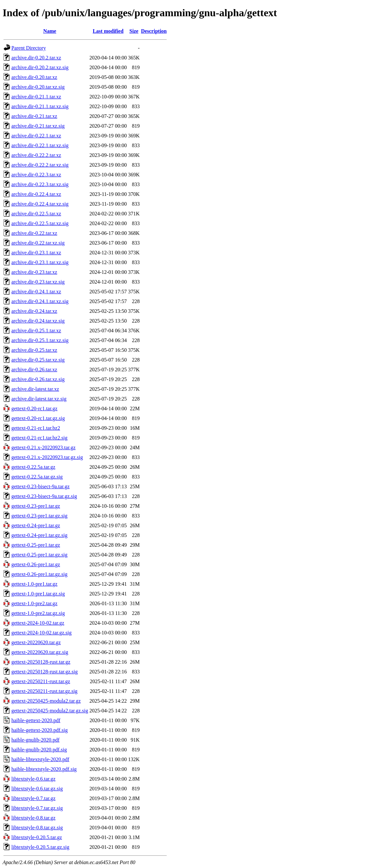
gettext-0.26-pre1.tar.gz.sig (39, 574)
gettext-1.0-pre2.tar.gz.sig (38, 613)
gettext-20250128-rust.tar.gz (41, 662)
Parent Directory (29, 48)
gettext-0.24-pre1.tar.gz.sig (39, 535)
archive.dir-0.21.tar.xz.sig (38, 126)
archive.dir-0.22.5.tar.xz (36, 214)
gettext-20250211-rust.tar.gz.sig (44, 691)
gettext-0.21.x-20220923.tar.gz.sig (47, 457)
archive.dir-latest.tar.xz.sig (39, 399)
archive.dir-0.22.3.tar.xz (36, 175)
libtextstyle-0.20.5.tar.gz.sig (40, 847)
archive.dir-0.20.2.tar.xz (36, 58)
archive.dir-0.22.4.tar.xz (36, 194)
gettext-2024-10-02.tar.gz (38, 623)
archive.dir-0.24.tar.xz (34, 311)
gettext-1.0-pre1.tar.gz (34, 584)
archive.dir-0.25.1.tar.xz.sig (40, 340)
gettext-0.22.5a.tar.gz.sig (37, 477)
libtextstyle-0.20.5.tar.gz (37, 837)
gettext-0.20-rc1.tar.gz (34, 408)
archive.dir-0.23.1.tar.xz (36, 253)
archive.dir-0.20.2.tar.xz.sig (40, 67)
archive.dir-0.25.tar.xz (34, 350)
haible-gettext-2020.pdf (36, 720)
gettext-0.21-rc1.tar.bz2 (36, 428)
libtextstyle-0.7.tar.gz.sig (37, 808)
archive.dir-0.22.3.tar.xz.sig (40, 184)
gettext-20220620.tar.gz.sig (40, 652)
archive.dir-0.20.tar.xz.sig (38, 87)
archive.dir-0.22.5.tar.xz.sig (40, 223)
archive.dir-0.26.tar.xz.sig (38, 379)
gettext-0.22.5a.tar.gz (33, 467)
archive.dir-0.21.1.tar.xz (36, 97)
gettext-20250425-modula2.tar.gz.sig (50, 711)
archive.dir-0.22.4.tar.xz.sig (40, 204)
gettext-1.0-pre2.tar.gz (34, 603)
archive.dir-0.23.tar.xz (34, 272)
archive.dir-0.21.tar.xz (34, 116)
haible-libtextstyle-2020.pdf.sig (44, 769)
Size (134, 31)
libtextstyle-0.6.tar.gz (33, 779)
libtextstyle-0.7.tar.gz (33, 798)
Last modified (108, 31)
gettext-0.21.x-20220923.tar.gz (43, 447)
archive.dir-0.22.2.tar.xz (36, 155)
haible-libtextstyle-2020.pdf (40, 759)
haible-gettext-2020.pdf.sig (39, 730)
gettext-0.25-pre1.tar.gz (36, 545)
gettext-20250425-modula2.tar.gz (46, 701)
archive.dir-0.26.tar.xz (34, 370)
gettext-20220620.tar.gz (36, 642)
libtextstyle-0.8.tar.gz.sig (37, 828)
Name (50, 31)
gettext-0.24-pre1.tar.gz (36, 525)
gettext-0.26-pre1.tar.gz (36, 564)
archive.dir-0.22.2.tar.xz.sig (40, 165)
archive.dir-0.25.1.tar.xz (36, 331)
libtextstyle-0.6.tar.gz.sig (37, 789)
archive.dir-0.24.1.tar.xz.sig (40, 301)
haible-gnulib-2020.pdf (35, 740)
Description (154, 31)
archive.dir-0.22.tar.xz (34, 233)
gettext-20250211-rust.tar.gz (41, 681)
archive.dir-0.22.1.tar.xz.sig (40, 145)
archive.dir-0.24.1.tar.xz (36, 292)
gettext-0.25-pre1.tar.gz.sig (39, 555)
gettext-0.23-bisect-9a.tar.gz (40, 486)
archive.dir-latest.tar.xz (35, 389)
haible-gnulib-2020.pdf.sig (39, 750)
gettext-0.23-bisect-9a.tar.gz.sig (44, 496)
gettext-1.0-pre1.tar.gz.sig (38, 594)
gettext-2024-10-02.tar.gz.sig (41, 633)
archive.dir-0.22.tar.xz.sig (38, 243)
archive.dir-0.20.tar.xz (34, 77)
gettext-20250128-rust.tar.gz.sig (45, 672)
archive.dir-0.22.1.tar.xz (36, 136)
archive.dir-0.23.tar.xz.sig (38, 282)
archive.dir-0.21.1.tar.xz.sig (40, 106)
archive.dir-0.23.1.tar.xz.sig (40, 262)
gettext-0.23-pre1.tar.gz (36, 506)
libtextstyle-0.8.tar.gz (33, 818)
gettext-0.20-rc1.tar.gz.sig (38, 418)
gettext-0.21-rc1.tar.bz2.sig (39, 438)
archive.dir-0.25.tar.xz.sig (38, 360)
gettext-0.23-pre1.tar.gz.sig (39, 516)
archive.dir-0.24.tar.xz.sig (38, 321)
